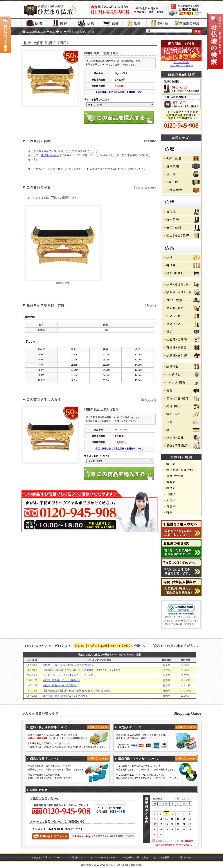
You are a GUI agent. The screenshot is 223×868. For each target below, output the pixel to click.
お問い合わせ (184, 858)
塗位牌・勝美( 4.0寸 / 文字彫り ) (60, 685)
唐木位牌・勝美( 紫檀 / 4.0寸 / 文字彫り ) (65, 696)
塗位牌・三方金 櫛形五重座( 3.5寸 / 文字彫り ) (68, 665)
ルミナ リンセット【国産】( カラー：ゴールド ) (69, 675)
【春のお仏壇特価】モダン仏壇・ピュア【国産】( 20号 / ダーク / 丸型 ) (81, 670)
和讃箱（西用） (50, 155)
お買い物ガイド (77, 858)
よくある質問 (163, 858)
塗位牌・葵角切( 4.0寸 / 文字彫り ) (61, 680)
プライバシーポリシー (104, 858)
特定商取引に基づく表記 (136, 858)
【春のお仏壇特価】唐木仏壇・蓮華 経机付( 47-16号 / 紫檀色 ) (76, 691)
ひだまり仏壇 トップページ (48, 858)
